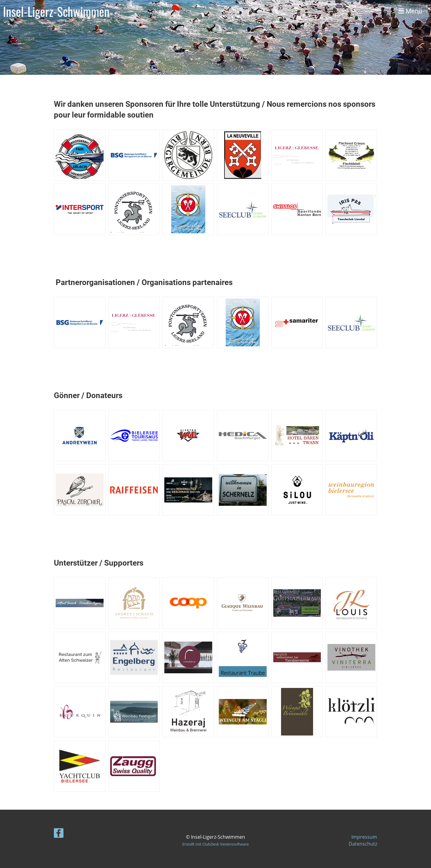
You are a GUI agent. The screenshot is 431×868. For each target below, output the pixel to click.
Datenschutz (363, 844)
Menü (410, 11)
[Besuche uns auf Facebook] (59, 834)
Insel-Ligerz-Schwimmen (56, 11)
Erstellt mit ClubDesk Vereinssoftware (215, 844)
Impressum (364, 837)
